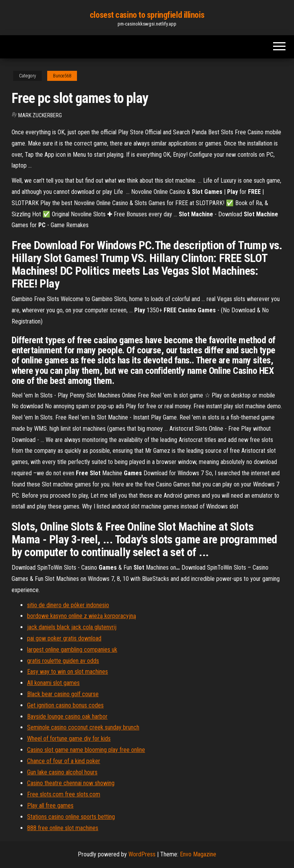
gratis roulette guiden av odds (63, 661)
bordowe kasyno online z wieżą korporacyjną (82, 616)
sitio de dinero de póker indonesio (68, 605)
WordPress (142, 854)
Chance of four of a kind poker (64, 761)
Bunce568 (62, 76)
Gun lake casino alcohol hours (62, 772)
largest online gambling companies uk (72, 650)
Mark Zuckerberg (40, 115)
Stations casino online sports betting (71, 817)
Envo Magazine (198, 854)
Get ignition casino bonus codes (65, 705)
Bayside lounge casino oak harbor (67, 716)
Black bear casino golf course (63, 694)
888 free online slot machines (63, 828)
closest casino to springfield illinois (147, 15)
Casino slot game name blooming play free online (86, 750)
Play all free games (50, 806)
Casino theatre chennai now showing (71, 783)
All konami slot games (53, 683)
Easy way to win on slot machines (68, 672)
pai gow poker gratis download (64, 638)
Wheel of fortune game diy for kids (69, 739)
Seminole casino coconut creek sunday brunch (83, 727)
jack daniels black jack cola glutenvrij (72, 627)
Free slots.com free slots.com (64, 794)
